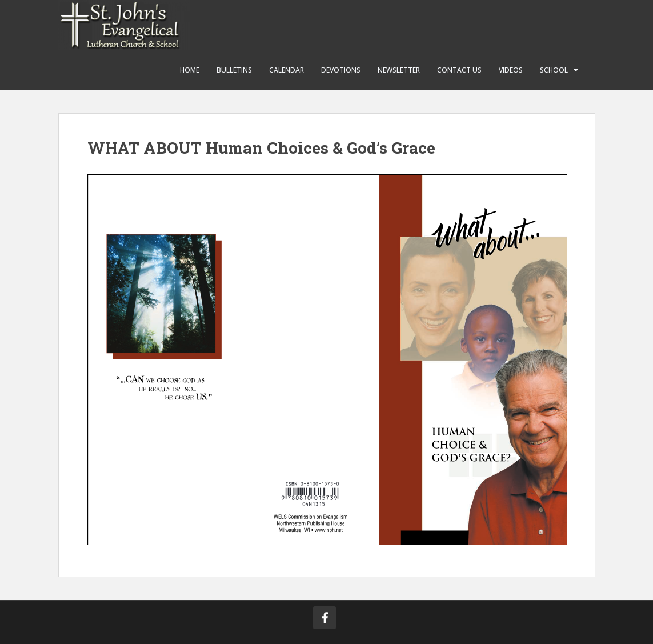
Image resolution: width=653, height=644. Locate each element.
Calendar (287, 70)
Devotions (341, 70)
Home (190, 70)
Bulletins (234, 70)
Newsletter (399, 70)
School (554, 70)
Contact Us (459, 70)
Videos (511, 70)
